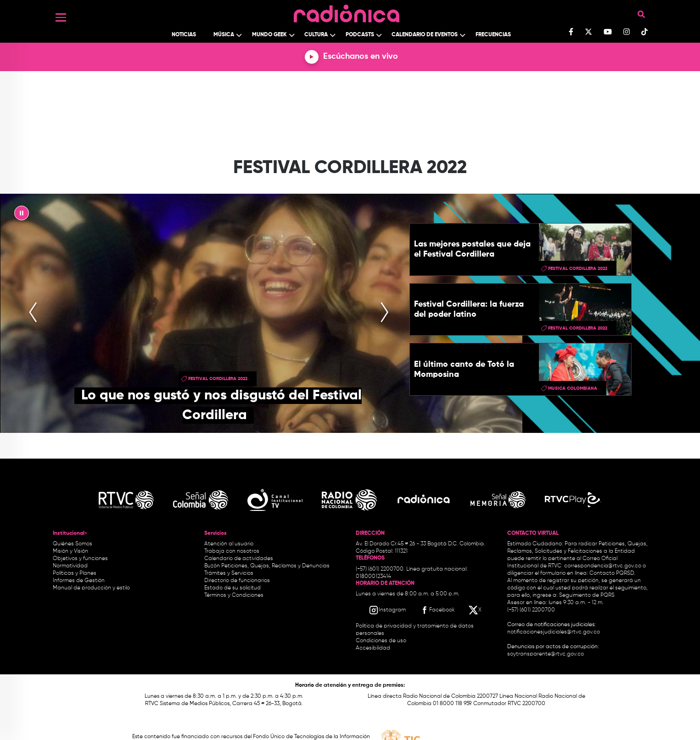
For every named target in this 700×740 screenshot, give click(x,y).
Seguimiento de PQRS (587, 595)
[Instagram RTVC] (387, 610)
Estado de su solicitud (232, 588)
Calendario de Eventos (425, 35)
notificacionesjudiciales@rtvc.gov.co (554, 632)
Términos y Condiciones (234, 595)
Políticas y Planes (75, 573)
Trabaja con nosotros (232, 551)
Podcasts (360, 35)
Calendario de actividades (239, 559)
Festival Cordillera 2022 (218, 379)
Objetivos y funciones (80, 559)
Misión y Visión (70, 551)
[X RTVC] (476, 610)
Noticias (184, 35)
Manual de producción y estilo (91, 588)
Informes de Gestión (79, 581)
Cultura (316, 35)
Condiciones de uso (381, 641)
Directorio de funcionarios (237, 581)
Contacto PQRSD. (612, 573)
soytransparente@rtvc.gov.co (546, 654)
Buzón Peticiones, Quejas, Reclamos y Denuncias (267, 566)
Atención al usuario (229, 544)
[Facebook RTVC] (437, 610)
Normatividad (70, 566)
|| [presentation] (22, 215)
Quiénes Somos (73, 544)
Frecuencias (493, 35)
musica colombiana (573, 388)
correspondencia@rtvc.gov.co (603, 566)
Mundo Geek (269, 35)
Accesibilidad (374, 648)
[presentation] (33, 313)
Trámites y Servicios (229, 573)
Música (224, 35)
